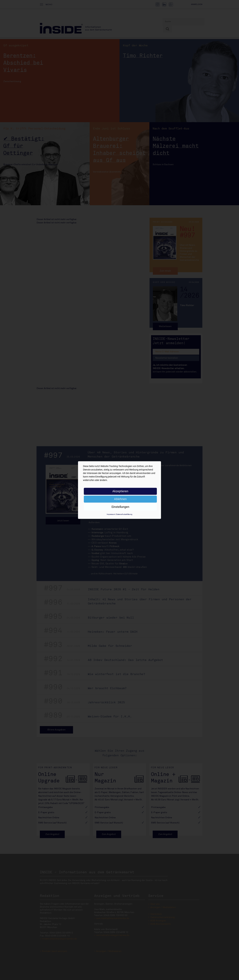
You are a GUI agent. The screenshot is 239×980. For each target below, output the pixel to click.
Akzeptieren (120, 491)
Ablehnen (120, 499)
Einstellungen (120, 507)
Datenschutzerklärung (124, 514)
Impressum (111, 514)
